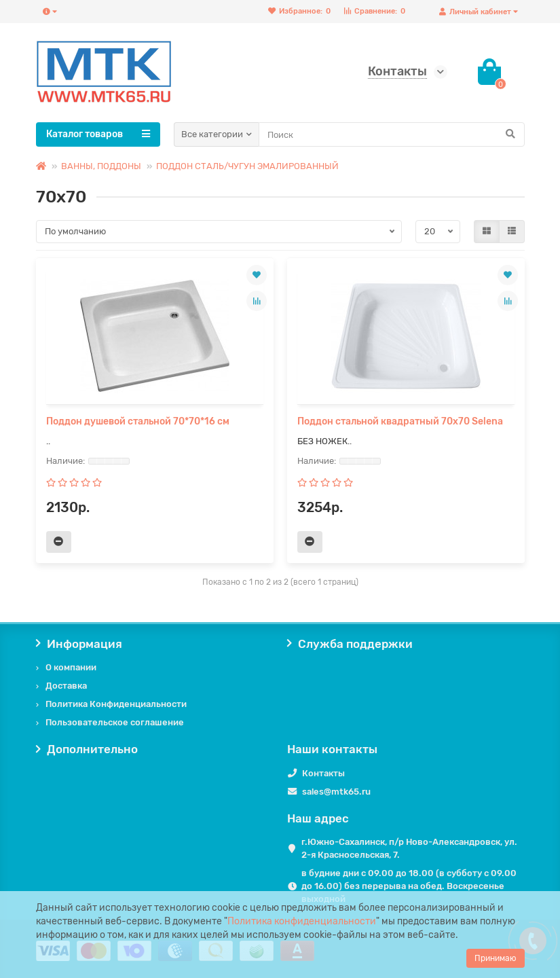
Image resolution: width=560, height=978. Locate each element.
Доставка (66, 686)
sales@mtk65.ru (336, 792)
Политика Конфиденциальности (116, 704)
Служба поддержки (350, 644)
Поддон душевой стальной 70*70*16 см (138, 421)
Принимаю (496, 958)
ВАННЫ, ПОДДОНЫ (101, 166)
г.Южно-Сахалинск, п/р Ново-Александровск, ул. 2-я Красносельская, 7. (409, 848)
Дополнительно (87, 749)
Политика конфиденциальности (302, 921)
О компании (71, 667)
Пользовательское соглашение (115, 722)
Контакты (323, 773)
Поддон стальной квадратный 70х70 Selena (400, 421)
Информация (79, 644)
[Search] (392, 134)
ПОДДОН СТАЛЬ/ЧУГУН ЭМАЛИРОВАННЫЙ (247, 166)
